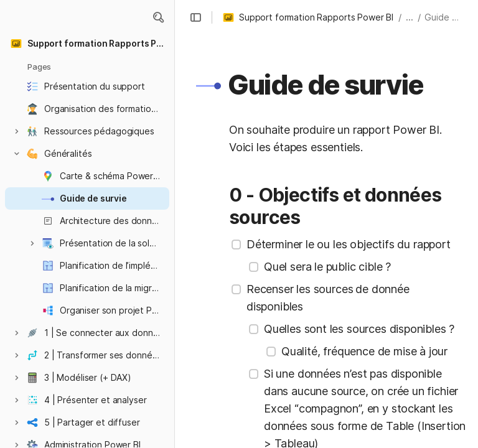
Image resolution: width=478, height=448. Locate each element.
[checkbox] (237, 245)
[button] (158, 17)
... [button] (410, 17)
